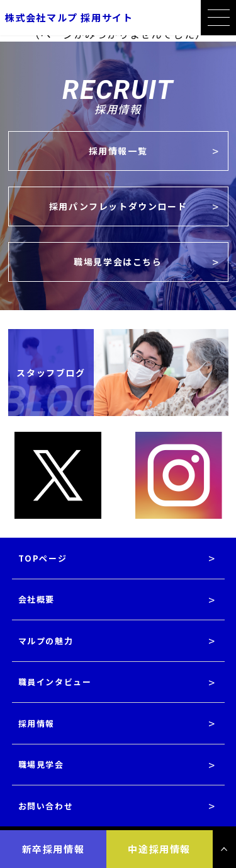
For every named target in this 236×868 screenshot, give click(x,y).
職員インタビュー (55, 682)
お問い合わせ (46, 806)
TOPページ (43, 558)
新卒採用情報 (53, 849)
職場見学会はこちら (118, 262)
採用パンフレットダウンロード (118, 206)
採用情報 (37, 723)
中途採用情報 (159, 849)
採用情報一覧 (118, 151)
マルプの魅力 (46, 641)
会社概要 (37, 599)
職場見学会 (41, 764)
